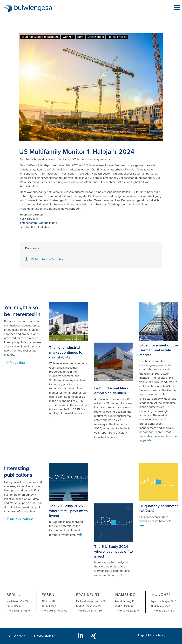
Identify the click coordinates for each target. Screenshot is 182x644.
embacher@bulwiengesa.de (39, 223)
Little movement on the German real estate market (159, 350)
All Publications (22, 519)
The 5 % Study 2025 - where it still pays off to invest (68, 511)
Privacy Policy (156, 636)
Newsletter (46, 636)
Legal (142, 636)
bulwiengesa (38, 8)
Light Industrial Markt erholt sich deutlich (112, 391)
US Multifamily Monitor (46, 259)
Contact (18, 636)
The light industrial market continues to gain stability (66, 352)
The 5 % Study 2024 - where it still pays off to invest (114, 552)
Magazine (17, 363)
